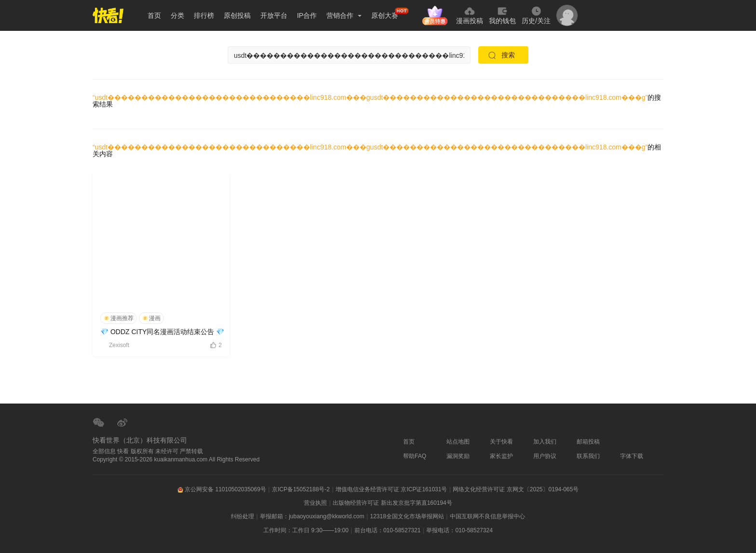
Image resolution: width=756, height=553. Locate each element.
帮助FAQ (415, 456)
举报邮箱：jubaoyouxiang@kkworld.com (312, 516)
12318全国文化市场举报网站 (407, 516)
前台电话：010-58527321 (387, 530)
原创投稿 (237, 15)
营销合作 (344, 15)
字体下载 (632, 456)
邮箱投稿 (588, 442)
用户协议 (545, 456)
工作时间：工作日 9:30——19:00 (306, 530)
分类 (177, 15)
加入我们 (545, 442)
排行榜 (204, 15)
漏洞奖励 (458, 456)
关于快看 (501, 442)
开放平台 (274, 15)
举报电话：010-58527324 (459, 530)
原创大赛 (385, 15)
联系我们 (588, 456)
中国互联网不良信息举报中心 (487, 516)
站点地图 (458, 442)
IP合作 (307, 15)
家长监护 (501, 456)
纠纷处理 (243, 516)
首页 (154, 15)
